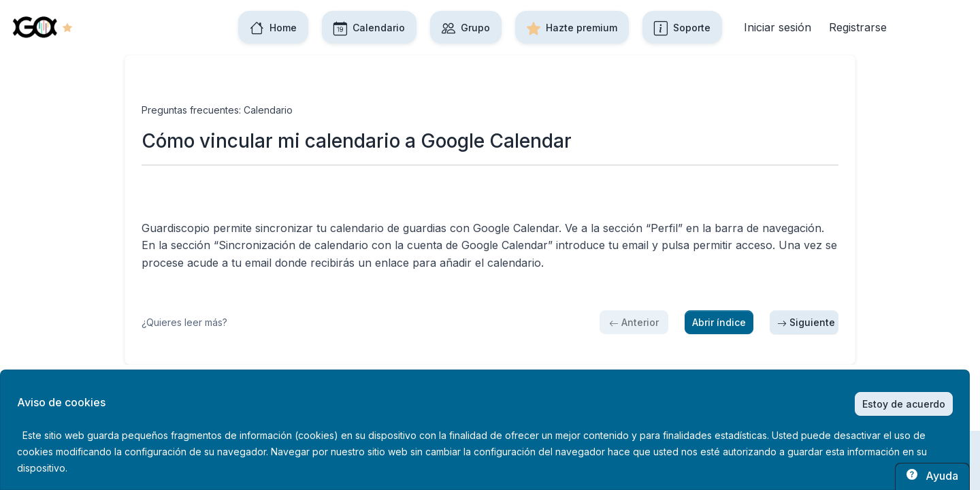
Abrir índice (719, 322)
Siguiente (806, 322)
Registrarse (858, 27)
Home (273, 27)
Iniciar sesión (778, 27)
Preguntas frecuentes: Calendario (217, 110)
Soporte (682, 27)
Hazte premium (572, 27)
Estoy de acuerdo (904, 404)
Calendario (369, 27)
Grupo (466, 27)
